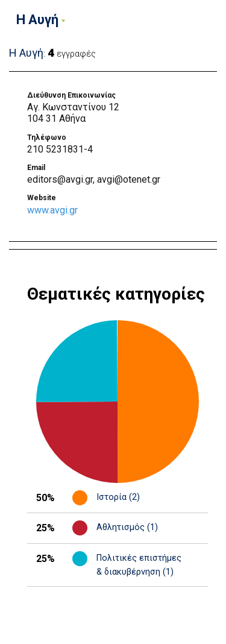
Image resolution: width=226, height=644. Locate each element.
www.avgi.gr (52, 210)
